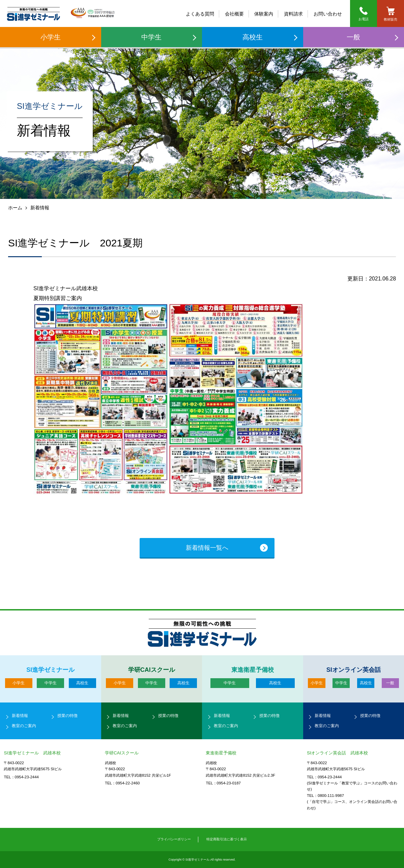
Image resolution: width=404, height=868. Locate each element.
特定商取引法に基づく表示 (227, 839)
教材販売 (391, 14)
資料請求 (293, 14)
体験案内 (264, 14)
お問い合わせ (328, 14)
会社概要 (234, 14)
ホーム (15, 208)
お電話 (364, 14)
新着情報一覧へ (207, 548)
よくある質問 (200, 14)
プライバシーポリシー (174, 839)
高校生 (253, 37)
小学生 (51, 37)
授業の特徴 (67, 716)
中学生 (151, 37)
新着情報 (20, 716)
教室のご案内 (24, 726)
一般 (353, 37)
